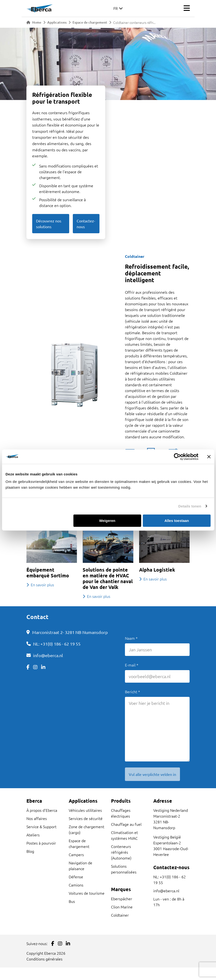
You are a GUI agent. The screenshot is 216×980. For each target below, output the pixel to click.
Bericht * (133, 692)
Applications (57, 22)
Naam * (131, 638)
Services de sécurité (86, 818)
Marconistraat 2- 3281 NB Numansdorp (70, 632)
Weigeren (107, 521)
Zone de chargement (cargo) (86, 829)
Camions (76, 885)
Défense (76, 877)
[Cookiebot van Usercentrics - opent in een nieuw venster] (177, 457)
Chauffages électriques (121, 813)
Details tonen (190, 506)
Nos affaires (37, 818)
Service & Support (41, 827)
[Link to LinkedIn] (43, 667)
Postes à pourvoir (41, 843)
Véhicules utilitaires (85, 810)
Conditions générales (44, 959)
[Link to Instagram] (35, 667)
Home (34, 22)
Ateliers (33, 835)
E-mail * (132, 665)
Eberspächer (122, 899)
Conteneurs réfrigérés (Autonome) (121, 852)
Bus (72, 901)
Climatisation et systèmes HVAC (124, 835)
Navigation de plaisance (80, 866)
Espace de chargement (90, 22)
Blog (30, 851)
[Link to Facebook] (28, 667)
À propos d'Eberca (42, 810)
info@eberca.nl (48, 655)
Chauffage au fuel (126, 824)
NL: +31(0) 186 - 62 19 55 (57, 644)
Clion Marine (122, 907)
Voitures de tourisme (87, 893)
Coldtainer (120, 915)
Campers (76, 854)
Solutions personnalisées (124, 869)
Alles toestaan (177, 521)
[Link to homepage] (40, 8)
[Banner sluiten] (209, 457)
